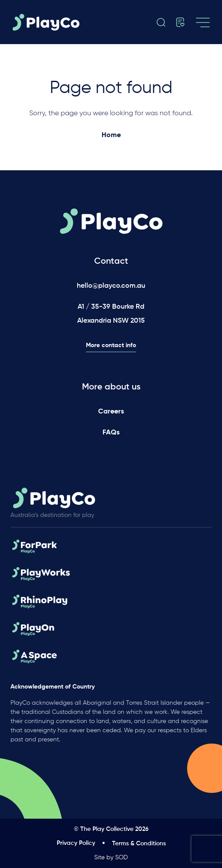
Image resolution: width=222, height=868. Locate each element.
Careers (111, 412)
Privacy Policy (76, 843)
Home (111, 135)
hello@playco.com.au (111, 286)
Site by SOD (111, 858)
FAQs (111, 433)
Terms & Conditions (139, 844)
